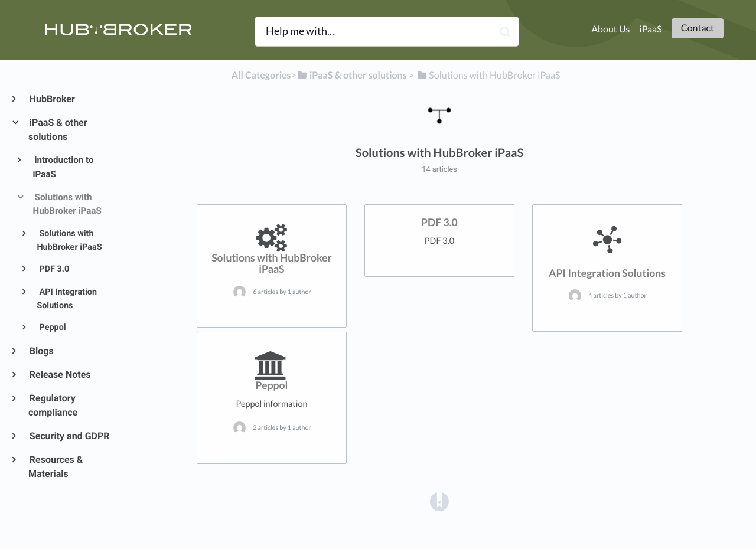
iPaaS (651, 29)
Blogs (41, 351)
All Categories (261, 75)
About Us (610, 29)
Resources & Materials (56, 467)
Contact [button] (698, 28)
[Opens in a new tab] (439, 501)
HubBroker (52, 99)
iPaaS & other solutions (58, 130)
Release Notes (60, 375)
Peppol (52, 327)
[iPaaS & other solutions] (352, 75)
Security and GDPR (69, 436)
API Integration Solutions (67, 299)
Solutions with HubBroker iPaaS (67, 204)
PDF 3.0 (53, 269)
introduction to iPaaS (63, 167)
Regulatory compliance (53, 405)
